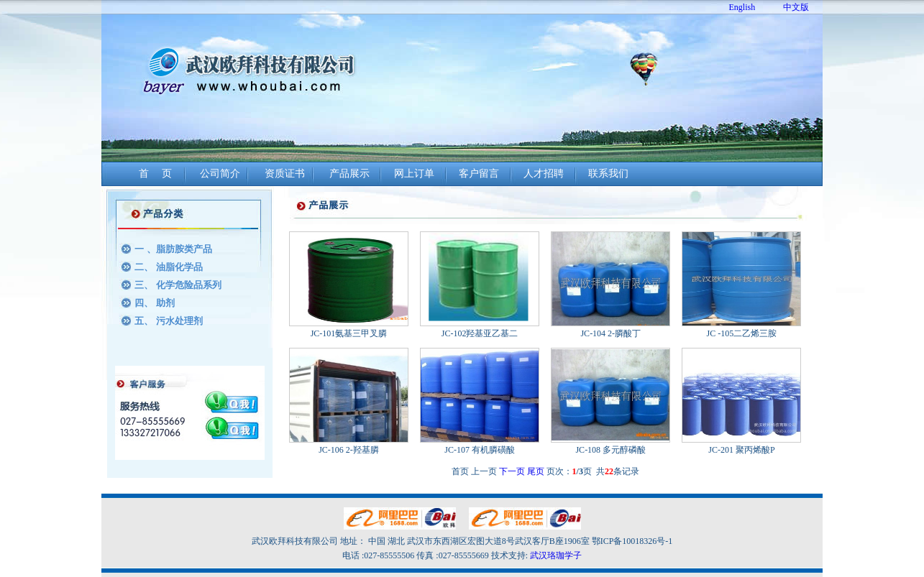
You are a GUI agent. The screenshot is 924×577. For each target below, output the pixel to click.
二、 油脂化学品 (168, 267)
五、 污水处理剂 (168, 321)
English (742, 7)
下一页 (512, 471)
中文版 (796, 7)
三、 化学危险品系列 (178, 285)
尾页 (536, 471)
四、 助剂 (154, 303)
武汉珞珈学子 (556, 555)
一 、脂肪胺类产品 (173, 249)
